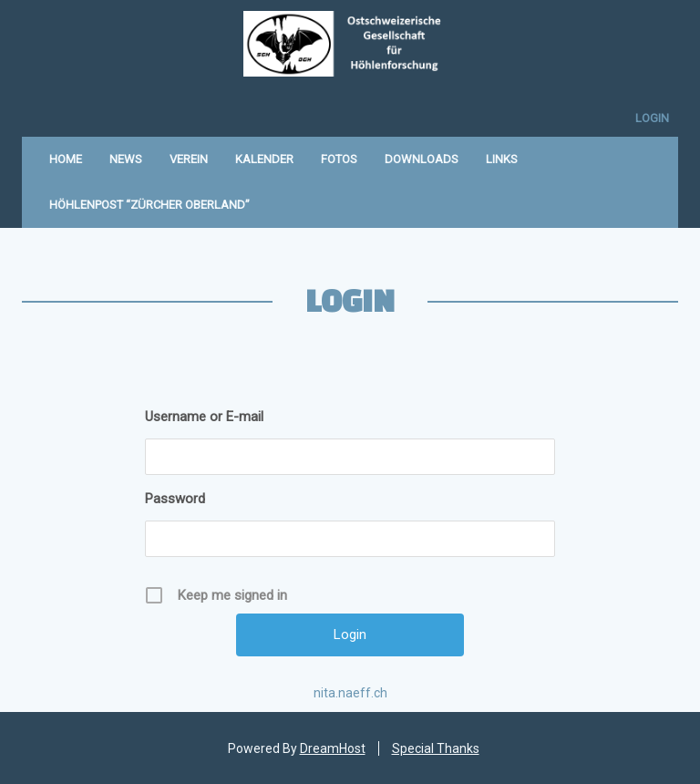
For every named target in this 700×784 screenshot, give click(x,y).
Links (502, 159)
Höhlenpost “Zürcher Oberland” (149, 205)
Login (652, 118)
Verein (189, 159)
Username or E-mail (204, 417)
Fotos (339, 159)
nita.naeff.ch (350, 693)
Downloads (422, 159)
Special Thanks (436, 748)
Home (66, 159)
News (126, 159)
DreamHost (333, 748)
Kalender (264, 159)
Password (175, 499)
